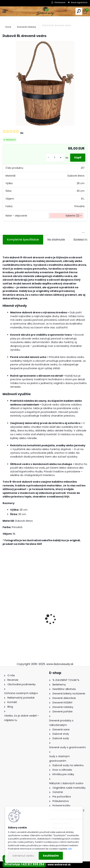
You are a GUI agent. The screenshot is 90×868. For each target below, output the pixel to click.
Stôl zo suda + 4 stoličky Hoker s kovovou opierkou (22, 621)
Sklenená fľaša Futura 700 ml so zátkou (67, 621)
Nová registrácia (79, 2)
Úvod (8, 27)
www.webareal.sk (59, 865)
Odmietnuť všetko (23, 856)
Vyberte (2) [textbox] (72, 216)
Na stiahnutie (56, 240)
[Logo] (45, 11)
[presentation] (4, 613)
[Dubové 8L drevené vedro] (45, 83)
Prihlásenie (60, 2)
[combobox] (66, 216)
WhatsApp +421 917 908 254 (24, 864)
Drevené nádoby (27, 27)
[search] (79, 11)
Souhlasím (51, 856)
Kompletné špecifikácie (23, 240)
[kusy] (55, 158)
